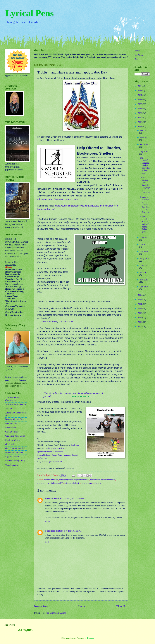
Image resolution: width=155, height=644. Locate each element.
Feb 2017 (144, 280)
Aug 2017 (144, 238)
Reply (47, 522)
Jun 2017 (144, 252)
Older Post (122, 606)
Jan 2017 (144, 287)
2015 (140, 300)
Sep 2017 (144, 151)
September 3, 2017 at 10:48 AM (73, 499)
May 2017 (145, 259)
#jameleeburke (44, 483)
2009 (140, 327)
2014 (140, 304)
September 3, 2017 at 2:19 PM (69, 531)
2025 (140, 91)
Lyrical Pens (29, 13)
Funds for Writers (13, 440)
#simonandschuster (72, 483)
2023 (140, 100)
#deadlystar (95, 480)
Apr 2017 (144, 266)
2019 (140, 118)
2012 (140, 313)
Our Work (139, 55)
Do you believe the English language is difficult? (145, 185)
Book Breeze (11, 428)
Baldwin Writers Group (15, 419)
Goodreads (10, 444)
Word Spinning (12, 465)
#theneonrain (87, 483)
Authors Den (11, 409)
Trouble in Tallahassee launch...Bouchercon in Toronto (144, 205)
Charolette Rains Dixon (15, 436)
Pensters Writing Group (15, 461)
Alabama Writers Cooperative (12, 399)
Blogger (90, 638)
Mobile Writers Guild (14, 452)
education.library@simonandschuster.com (58, 199)
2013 (140, 309)
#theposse (98, 483)
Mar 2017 (144, 273)
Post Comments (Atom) (56, 613)
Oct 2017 (144, 144)
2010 (140, 322)
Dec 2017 (144, 130)
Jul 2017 (144, 245)
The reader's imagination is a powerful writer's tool (145, 165)
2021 (140, 109)
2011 (140, 318)
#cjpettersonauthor (81, 480)
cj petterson (50, 531)
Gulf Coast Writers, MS (15, 448)
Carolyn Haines (12, 432)
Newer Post (41, 606)
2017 (140, 127)
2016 (140, 295)
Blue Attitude (11, 424)
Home (82, 606)
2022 (140, 104)
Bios (136, 59)
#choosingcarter (66, 480)
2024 (140, 95)
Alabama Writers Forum (15, 404)
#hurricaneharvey (108, 480)
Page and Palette (12, 457)
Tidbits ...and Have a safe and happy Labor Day (144, 224)
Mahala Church (52, 499)
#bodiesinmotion (51, 480)
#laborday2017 (57, 483)
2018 (140, 122)
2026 (140, 86)
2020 (140, 113)
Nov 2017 (144, 137)
